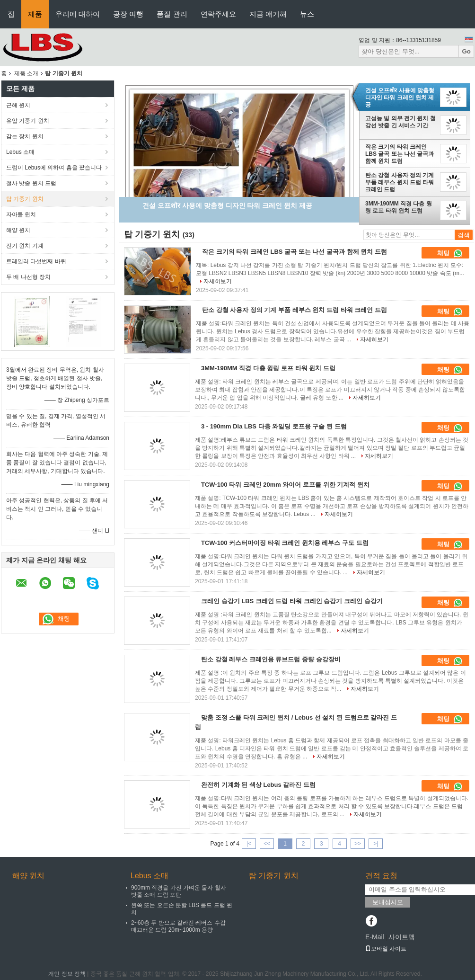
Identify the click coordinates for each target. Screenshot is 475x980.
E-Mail (375, 937)
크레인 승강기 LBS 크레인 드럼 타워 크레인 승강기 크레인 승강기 (292, 601)
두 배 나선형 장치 (28, 277)
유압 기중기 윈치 (28, 121)
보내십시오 (388, 902)
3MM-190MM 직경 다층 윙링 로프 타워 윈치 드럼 (399, 207)
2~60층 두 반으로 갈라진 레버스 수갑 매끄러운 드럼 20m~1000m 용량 (178, 926)
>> (358, 844)
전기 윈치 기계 (25, 246)
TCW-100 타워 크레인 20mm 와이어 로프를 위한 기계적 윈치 (285, 485)
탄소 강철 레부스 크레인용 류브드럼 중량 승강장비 (271, 659)
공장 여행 (128, 14)
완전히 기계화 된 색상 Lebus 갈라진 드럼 (258, 785)
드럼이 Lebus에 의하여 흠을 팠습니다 (54, 168)
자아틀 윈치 (21, 214)
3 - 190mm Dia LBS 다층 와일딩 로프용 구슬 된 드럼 (274, 426)
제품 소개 (26, 73)
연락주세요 (218, 14)
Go (466, 51)
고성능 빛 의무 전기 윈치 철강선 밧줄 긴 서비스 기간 (400, 122)
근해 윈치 (18, 105)
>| (376, 844)
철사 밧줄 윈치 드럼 (31, 183)
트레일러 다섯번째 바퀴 (36, 261)
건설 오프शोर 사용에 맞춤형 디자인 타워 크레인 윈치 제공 (400, 98)
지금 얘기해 (268, 14)
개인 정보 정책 (67, 974)
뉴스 (307, 14)
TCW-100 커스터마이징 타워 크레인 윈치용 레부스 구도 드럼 (285, 543)
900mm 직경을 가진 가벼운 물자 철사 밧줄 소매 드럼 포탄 (179, 891)
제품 (35, 14)
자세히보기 (218, 281)
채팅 (450, 253)
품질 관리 (172, 14)
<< (267, 844)
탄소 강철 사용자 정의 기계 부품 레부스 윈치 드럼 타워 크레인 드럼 (400, 182)
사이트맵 (402, 937)
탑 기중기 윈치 (25, 199)
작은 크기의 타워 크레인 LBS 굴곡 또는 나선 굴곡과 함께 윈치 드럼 (400, 154)
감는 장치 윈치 (25, 136)
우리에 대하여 (78, 14)
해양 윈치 (18, 230)
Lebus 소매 (20, 152)
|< (249, 844)
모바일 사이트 (386, 949)
